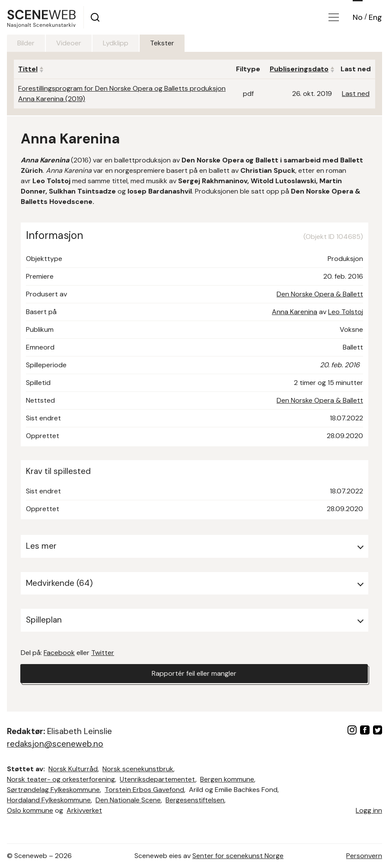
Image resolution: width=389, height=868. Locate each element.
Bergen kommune (227, 779)
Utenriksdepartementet (158, 779)
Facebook (59, 653)
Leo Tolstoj (346, 312)
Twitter (103, 653)
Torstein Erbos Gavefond (144, 790)
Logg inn (369, 810)
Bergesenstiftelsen (195, 800)
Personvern (364, 856)
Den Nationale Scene (128, 800)
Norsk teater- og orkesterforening (61, 779)
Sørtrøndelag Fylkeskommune (53, 790)
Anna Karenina (295, 312)
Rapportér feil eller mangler (194, 673)
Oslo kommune (30, 810)
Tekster (162, 43)
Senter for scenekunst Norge (238, 856)
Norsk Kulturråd (73, 769)
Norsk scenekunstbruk (138, 769)
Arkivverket (84, 810)
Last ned (356, 94)
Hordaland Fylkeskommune (49, 800)
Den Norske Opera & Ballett (320, 294)
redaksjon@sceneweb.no (55, 744)
